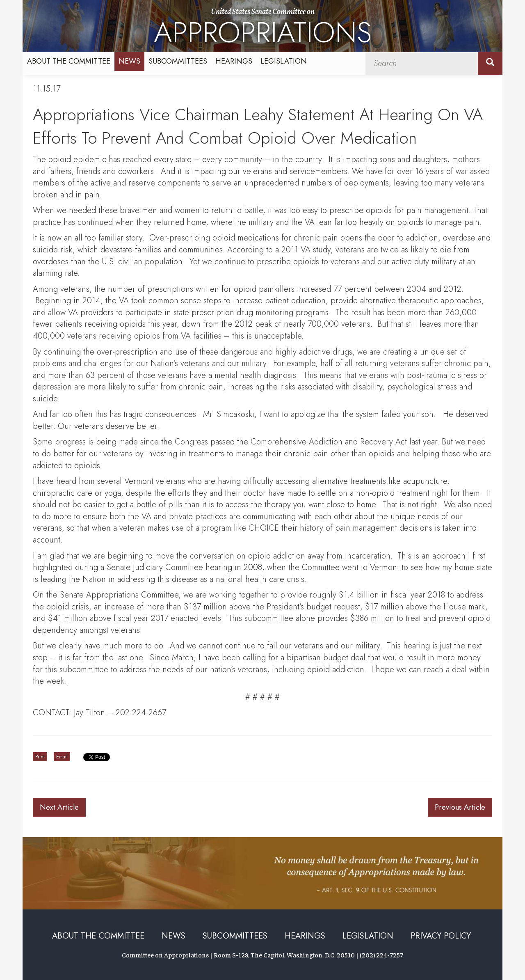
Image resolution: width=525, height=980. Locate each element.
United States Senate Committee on (263, 30)
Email (62, 757)
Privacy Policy (441, 936)
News (129, 61)
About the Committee (69, 61)
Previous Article (460, 807)
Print (40, 757)
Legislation (284, 61)
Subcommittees (178, 61)
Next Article (59, 807)
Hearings (234, 61)
